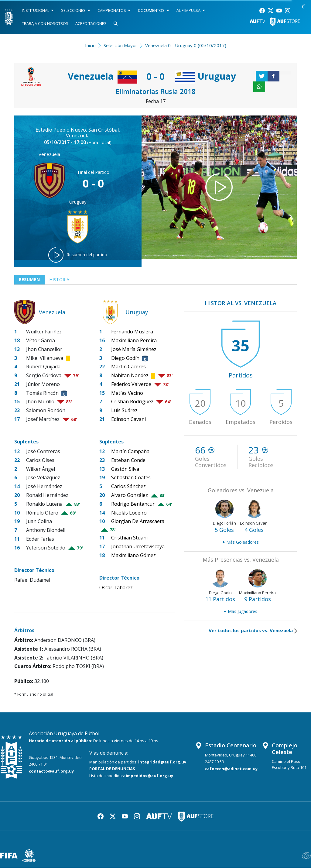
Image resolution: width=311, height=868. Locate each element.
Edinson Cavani (128, 419)
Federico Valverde (131, 384)
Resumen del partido (78, 255)
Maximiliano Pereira (134, 340)
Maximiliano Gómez (133, 556)
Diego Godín (125, 358)
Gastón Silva (125, 469)
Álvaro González (130, 495)
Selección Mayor (120, 45)
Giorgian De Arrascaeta (138, 522)
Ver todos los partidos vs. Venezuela (253, 631)
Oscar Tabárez (116, 588)
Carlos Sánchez (128, 487)
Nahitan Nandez (130, 376)
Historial (62, 280)
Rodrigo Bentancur (133, 504)
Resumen (30, 280)
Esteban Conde (128, 460)
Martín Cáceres (128, 367)
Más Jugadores (241, 612)
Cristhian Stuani (129, 538)
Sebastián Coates (131, 478)
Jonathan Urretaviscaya (138, 547)
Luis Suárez (124, 411)
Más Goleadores (241, 542)
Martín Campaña (130, 452)
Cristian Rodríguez (132, 402)
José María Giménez (134, 349)
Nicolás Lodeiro (129, 513)
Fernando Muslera (132, 332)
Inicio (90, 45)
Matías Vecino (127, 393)
